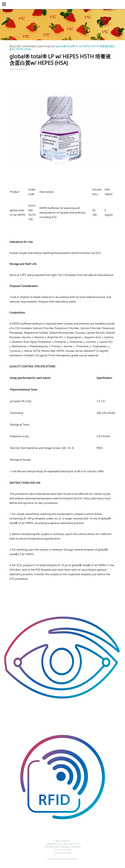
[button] (5, 5)
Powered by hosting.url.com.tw (62, 859)
